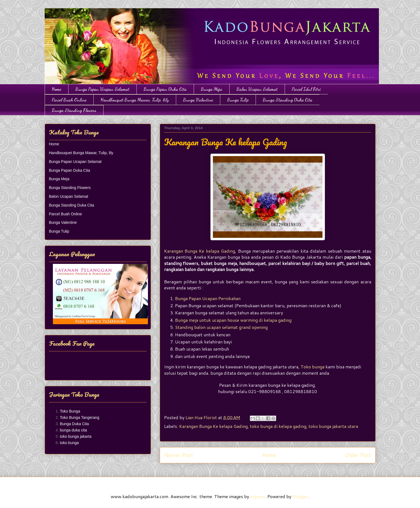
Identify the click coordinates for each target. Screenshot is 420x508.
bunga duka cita (74, 430)
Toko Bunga (70, 411)
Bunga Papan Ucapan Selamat (102, 89)
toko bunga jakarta (76, 436)
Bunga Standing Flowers (74, 110)
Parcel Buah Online (69, 100)
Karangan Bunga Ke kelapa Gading (200, 251)
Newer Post (179, 455)
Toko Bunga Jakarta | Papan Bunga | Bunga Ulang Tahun (48, 14)
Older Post (358, 455)
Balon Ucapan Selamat (257, 89)
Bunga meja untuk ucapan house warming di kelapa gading (233, 320)
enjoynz (258, 496)
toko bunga (69, 443)
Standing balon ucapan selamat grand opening (221, 327)
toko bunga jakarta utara (333, 426)
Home (56, 89)
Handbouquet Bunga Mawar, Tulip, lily (135, 100)
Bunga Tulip (238, 100)
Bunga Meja (212, 89)
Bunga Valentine (198, 100)
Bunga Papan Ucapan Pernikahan (208, 298)
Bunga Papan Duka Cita (165, 89)
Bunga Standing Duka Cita (288, 100)
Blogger (300, 496)
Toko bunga (312, 367)
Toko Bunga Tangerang (80, 417)
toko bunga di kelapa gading (278, 426)
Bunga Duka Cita (75, 424)
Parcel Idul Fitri (306, 89)
